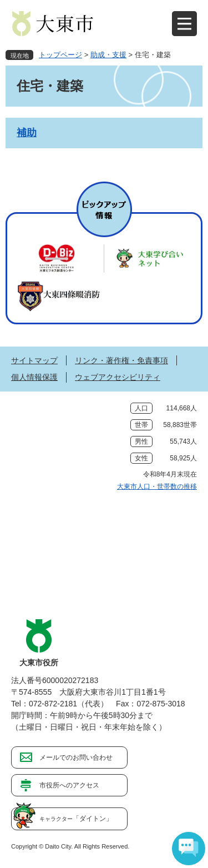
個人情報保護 (34, 377)
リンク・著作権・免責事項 (121, 360)
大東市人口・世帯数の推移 (157, 486)
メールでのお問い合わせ (76, 757)
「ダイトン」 (76, 819)
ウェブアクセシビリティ (118, 377)
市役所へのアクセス (69, 785)
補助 (27, 133)
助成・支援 (108, 55)
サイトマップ (34, 360)
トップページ (60, 55)
